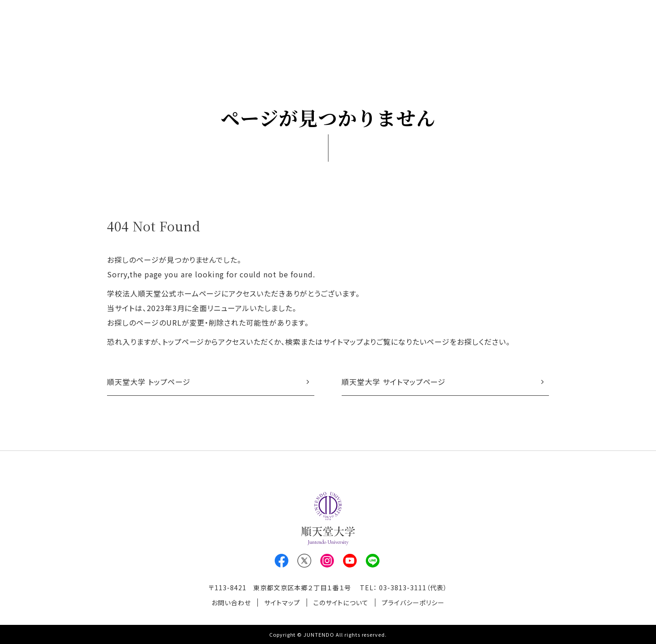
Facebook (282, 561)
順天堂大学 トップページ (149, 382)
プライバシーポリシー (413, 603)
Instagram (327, 561)
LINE (373, 561)
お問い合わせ (231, 603)
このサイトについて (341, 603)
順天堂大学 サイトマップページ (394, 382)
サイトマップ (282, 603)
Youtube (350, 561)
